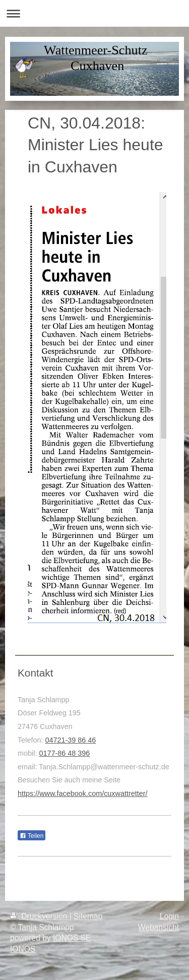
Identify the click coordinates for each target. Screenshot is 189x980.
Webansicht (159, 927)
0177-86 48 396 (64, 753)
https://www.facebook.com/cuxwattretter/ (83, 793)
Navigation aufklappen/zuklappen (94, 13)
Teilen (31, 836)
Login (169, 916)
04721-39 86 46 (70, 740)
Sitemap (88, 916)
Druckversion (40, 916)
